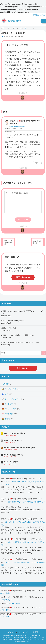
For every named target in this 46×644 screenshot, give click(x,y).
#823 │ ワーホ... (6, 617)
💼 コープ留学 (9, 404)
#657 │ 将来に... (6, 593)
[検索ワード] (23, 353)
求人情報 (7, 384)
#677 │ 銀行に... (6, 610)
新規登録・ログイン (39, 15)
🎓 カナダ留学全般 (11, 389)
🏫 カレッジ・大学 (11, 409)
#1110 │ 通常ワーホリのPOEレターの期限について (23, 344)
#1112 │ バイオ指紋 (23, 329)
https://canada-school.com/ (18, 126)
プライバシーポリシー (24, 632)
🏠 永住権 (8, 419)
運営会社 (36, 632)
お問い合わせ (12, 632)
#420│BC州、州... (7, 600)
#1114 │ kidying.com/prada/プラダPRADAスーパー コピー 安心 (23, 314)
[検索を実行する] (44, 353)
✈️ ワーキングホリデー (8, 37)
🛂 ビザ (7, 394)
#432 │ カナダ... (16, 604)
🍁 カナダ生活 (10, 414)
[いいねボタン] (36, 163)
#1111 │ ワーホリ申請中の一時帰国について (23, 336)
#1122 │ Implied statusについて (23, 322)
